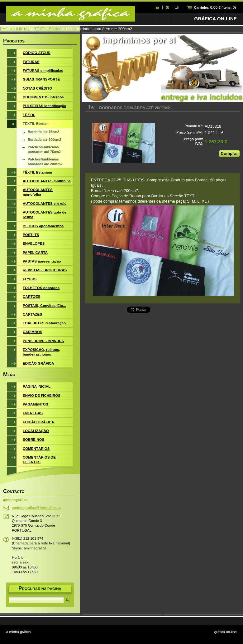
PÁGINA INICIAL (15, 29)
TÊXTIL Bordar (48, 29)
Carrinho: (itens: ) (215, 7)
